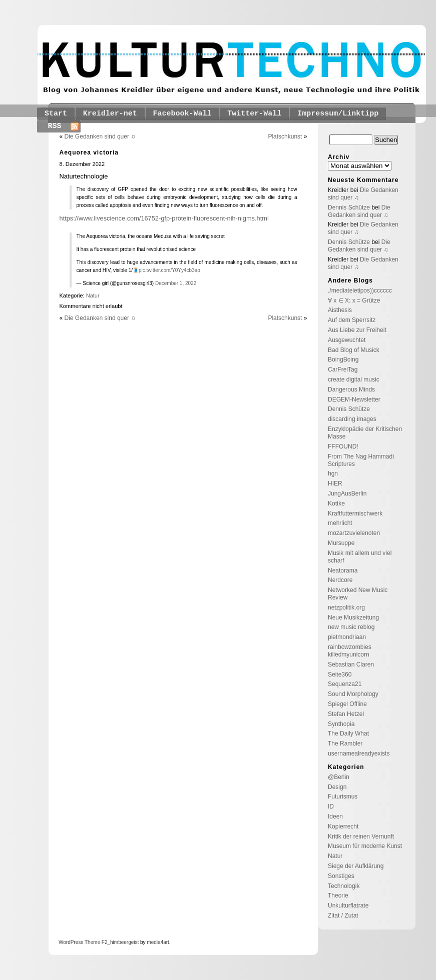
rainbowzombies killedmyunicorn (350, 651)
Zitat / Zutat (343, 915)
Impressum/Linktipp (338, 114)
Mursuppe (341, 543)
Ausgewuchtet (347, 340)
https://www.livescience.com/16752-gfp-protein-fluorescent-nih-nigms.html (164, 218)
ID (331, 806)
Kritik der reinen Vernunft (361, 836)
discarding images (352, 419)
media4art (158, 942)
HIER (335, 483)
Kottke (336, 503)
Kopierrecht (343, 826)
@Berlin (339, 777)
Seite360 (340, 674)
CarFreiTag (343, 369)
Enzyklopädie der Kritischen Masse (365, 433)
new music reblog (351, 627)
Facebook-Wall (182, 114)
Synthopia (341, 724)
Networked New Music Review (358, 594)
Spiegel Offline (347, 704)
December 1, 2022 (176, 283)
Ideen (335, 816)
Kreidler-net (110, 114)
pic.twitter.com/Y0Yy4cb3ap (169, 270)
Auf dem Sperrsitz (352, 320)
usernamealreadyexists (359, 753)
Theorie (338, 895)
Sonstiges (341, 876)
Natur (93, 295)
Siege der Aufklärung (356, 866)
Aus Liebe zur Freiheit (357, 330)
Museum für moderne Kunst (365, 846)
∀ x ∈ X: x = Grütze (354, 300)
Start (56, 114)
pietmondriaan (347, 637)
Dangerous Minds (351, 389)
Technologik (344, 886)
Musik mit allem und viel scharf (360, 557)
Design (337, 787)
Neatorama (343, 570)
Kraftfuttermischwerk (355, 513)
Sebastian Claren (351, 664)
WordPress (71, 942)
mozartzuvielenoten (354, 533)
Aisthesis (340, 310)
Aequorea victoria (89, 152)
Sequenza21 (345, 684)
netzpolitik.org (346, 607)
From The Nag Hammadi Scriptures (361, 460)
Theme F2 (95, 942)
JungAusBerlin (347, 493)
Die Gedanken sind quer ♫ (100, 136)
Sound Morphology (353, 694)
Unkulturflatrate (348, 905)
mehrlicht (340, 523)
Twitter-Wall (254, 114)
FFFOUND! (343, 446)
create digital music (354, 379)
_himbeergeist (123, 942)
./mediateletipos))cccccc (360, 290)
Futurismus (343, 796)
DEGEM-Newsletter (354, 399)
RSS (55, 126)
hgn (333, 473)
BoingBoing (343, 359)
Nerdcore (340, 580)
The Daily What (348, 733)
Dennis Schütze (349, 207)
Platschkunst (285, 136)
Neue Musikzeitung (353, 617)
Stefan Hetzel (346, 714)
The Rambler (345, 743)
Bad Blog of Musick (354, 350)
